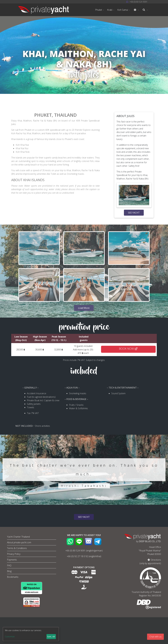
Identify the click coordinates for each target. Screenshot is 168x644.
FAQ (9, 565)
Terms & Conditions (17, 548)
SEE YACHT (134, 213)
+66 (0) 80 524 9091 (75, 551)
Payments (12, 560)
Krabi (110, 10)
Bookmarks (13, 577)
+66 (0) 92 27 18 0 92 (77, 556)
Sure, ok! (51, 637)
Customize (10, 637)
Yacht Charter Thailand (18, 537)
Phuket (99, 10)
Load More (84, 308)
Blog (9, 571)
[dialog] (31, 634)
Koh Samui (123, 10)
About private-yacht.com (19, 542)
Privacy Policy (14, 554)
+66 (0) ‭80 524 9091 (138, 2)
